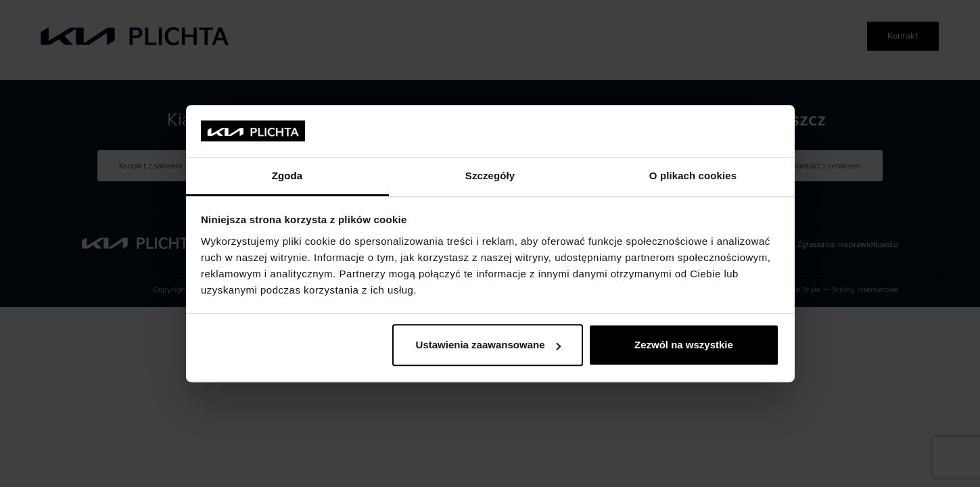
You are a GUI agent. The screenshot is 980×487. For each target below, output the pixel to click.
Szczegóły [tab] (490, 176)
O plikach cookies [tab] (693, 176)
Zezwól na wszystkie (684, 345)
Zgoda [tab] (287, 176)
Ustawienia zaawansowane (489, 345)
